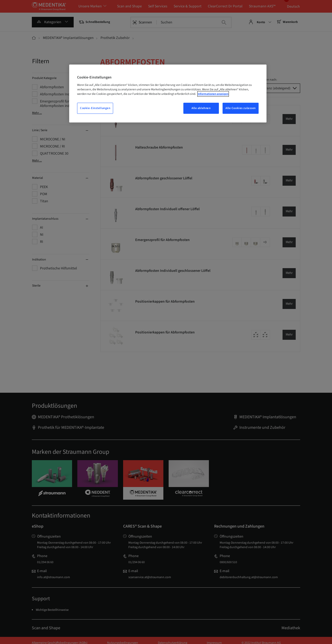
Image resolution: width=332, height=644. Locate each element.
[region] (168, 94)
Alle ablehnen (201, 108)
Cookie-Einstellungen (95, 108)
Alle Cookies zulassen (241, 108)
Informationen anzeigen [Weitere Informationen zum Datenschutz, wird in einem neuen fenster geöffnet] (213, 94)
